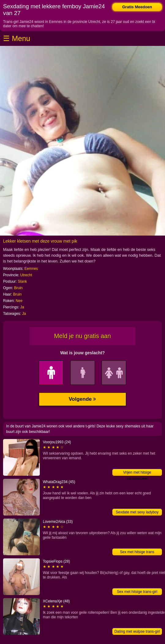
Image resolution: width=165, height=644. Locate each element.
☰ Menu (17, 38)
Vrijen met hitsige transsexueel (137, 473)
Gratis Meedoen (137, 7)
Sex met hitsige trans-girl (137, 592)
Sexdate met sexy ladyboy (137, 512)
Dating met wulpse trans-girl (137, 631)
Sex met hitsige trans (137, 552)
